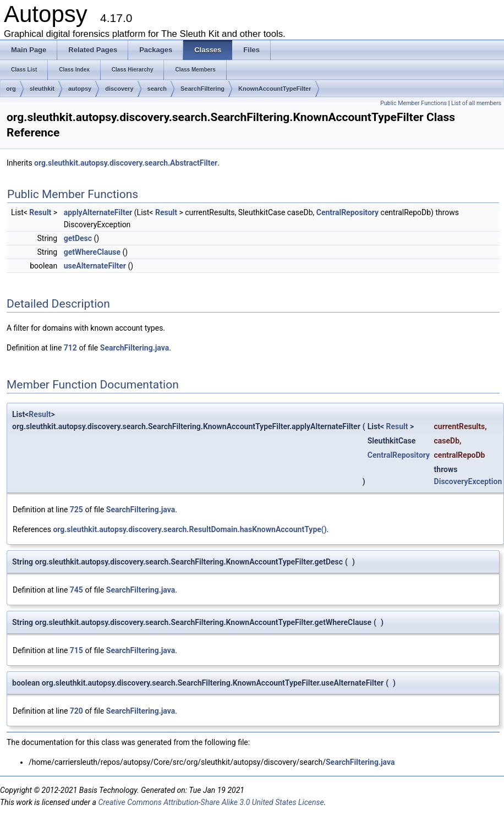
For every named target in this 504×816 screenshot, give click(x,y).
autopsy (80, 89)
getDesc (78, 238)
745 (76, 590)
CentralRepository (347, 212)
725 (76, 510)
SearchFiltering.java (135, 348)
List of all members (476, 103)
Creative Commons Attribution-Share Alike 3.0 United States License (211, 802)
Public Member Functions (413, 103)
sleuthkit (42, 89)
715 (76, 650)
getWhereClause (92, 252)
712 (70, 348)
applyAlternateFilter (98, 212)
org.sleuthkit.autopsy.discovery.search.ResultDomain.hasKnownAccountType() (190, 529)
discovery (119, 89)
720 (76, 711)
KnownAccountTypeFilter (275, 89)
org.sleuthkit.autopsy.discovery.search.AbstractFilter (126, 163)
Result (40, 212)
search (157, 89)
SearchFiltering (202, 89)
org (11, 89)
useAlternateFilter (95, 266)
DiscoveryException (468, 481)
